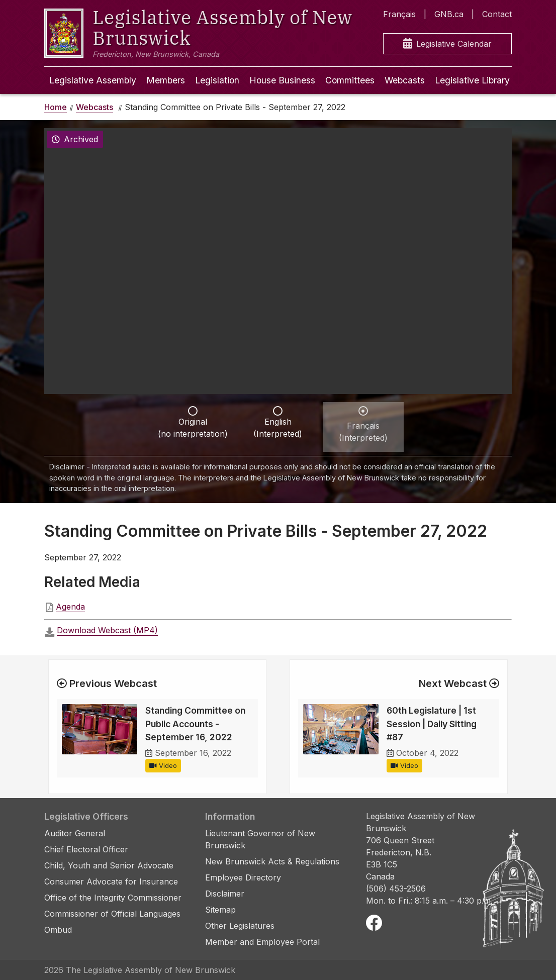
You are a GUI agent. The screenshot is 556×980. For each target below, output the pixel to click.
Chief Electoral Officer (86, 849)
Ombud (58, 930)
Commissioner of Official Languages (112, 914)
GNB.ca (449, 14)
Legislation (217, 80)
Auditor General (75, 833)
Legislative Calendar (447, 44)
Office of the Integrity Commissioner (113, 898)
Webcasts (405, 80)
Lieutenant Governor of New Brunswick (260, 839)
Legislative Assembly (93, 80)
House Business (282, 80)
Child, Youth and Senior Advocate (109, 865)
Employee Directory (243, 877)
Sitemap (220, 910)
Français (399, 14)
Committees (350, 80)
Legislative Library (472, 80)
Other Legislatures (240, 926)
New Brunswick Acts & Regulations (272, 861)
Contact (497, 14)
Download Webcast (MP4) (107, 630)
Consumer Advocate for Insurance (111, 881)
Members (166, 80)
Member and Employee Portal (262, 942)
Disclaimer (225, 894)
